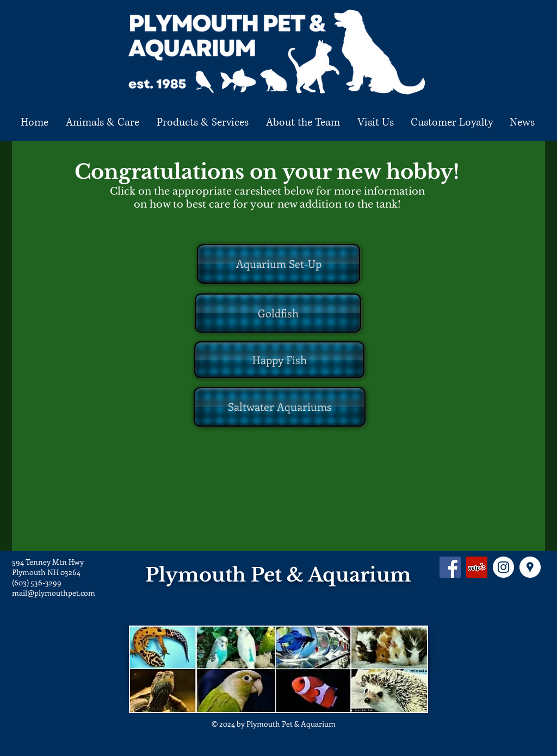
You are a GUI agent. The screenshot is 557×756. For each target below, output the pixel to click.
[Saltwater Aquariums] (280, 407)
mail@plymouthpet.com (54, 593)
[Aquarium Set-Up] (278, 264)
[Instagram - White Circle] (503, 567)
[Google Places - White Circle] (530, 567)
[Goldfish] (278, 313)
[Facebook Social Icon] (450, 567)
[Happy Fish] (279, 360)
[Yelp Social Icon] (477, 567)
